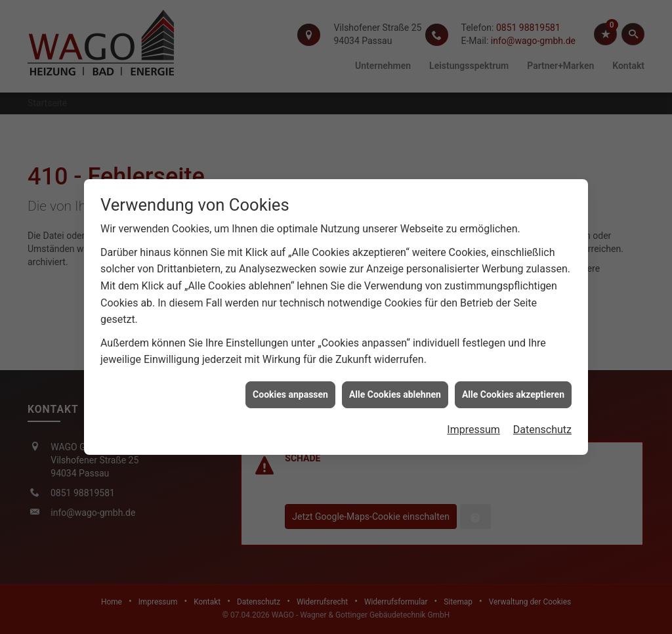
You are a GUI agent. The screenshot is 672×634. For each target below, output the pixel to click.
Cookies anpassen (290, 392)
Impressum (473, 428)
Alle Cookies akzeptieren (513, 392)
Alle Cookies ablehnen (395, 392)
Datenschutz (542, 428)
